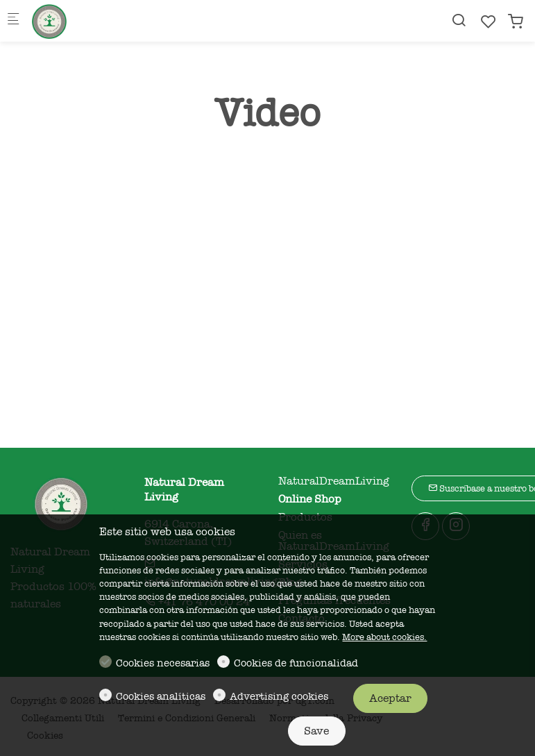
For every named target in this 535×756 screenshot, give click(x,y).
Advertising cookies (279, 696)
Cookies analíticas (161, 696)
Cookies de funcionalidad (296, 663)
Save (316, 731)
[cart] (516, 22)
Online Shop (310, 499)
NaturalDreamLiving (334, 481)
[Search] (459, 20)
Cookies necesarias (163, 663)
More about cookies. (384, 637)
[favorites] (489, 22)
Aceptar (390, 698)
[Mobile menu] (13, 21)
